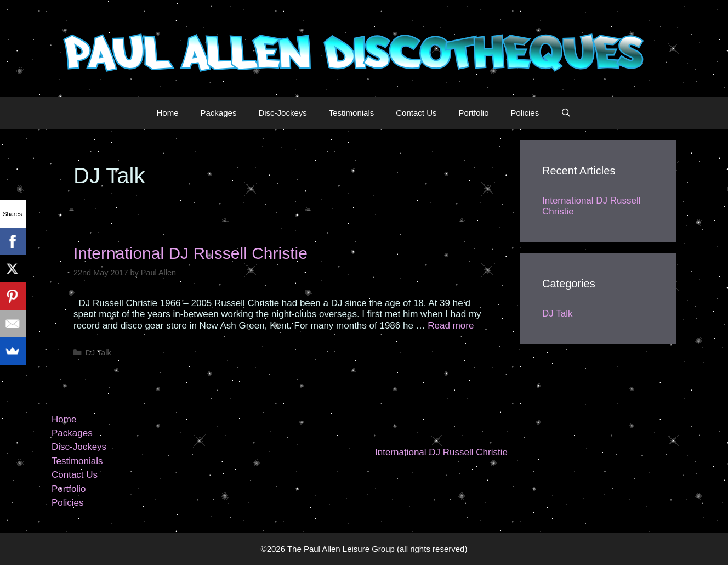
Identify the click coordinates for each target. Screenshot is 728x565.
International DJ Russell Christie (190, 253)
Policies (525, 113)
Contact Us (416, 113)
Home (168, 113)
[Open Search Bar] (566, 113)
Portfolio (473, 113)
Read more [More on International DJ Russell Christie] (451, 326)
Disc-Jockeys (282, 113)
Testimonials (352, 113)
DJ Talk (98, 353)
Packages (219, 113)
